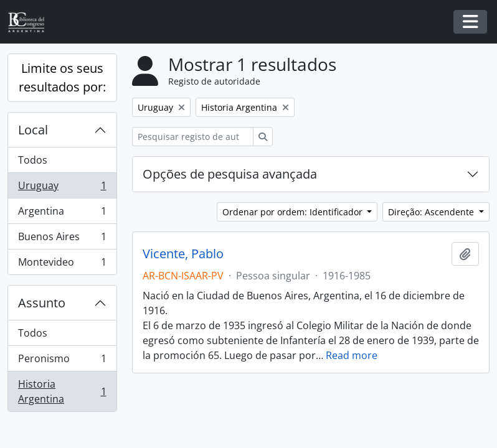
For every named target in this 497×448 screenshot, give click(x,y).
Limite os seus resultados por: (62, 77)
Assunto (42, 303)
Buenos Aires (62, 239)
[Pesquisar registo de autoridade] (193, 137)
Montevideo (62, 264)
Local (33, 130)
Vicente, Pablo (183, 254)
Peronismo (62, 361)
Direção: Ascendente (432, 212)
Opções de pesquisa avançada (230, 174)
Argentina (62, 214)
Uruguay (62, 188)
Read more (352, 355)
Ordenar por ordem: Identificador (294, 212)
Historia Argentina (62, 391)
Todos (33, 160)
